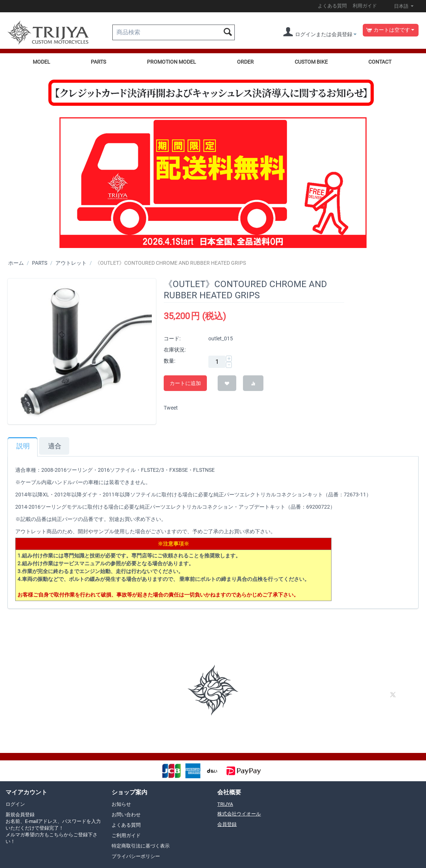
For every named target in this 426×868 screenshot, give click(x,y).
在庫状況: (175, 350)
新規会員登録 (53, 828)
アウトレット (71, 263)
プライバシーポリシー (136, 856)
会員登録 (227, 824)
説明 (23, 446)
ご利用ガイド (126, 835)
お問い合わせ (126, 815)
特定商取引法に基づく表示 (141, 846)
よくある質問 (332, 6)
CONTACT (380, 62)
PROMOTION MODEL (172, 62)
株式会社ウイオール (239, 814)
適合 (55, 446)
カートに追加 (185, 383)
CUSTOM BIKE (311, 62)
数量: (169, 361)
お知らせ (121, 804)
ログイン (15, 804)
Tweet (171, 408)
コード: (172, 338)
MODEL (41, 62)
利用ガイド (365, 6)
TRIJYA (225, 804)
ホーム (16, 263)
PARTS (98, 62)
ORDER (245, 62)
